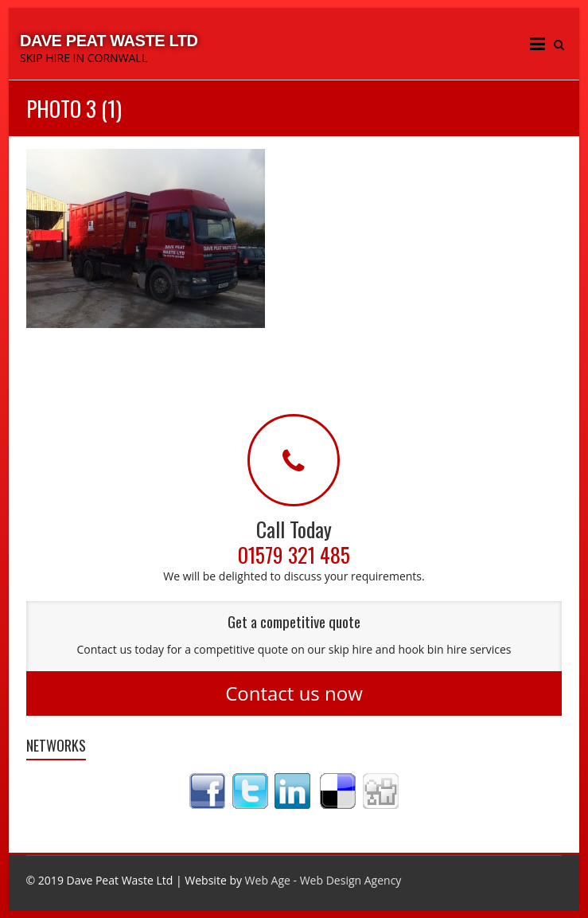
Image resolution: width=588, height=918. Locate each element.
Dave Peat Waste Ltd (109, 41)
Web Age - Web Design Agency (323, 880)
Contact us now (294, 693)
